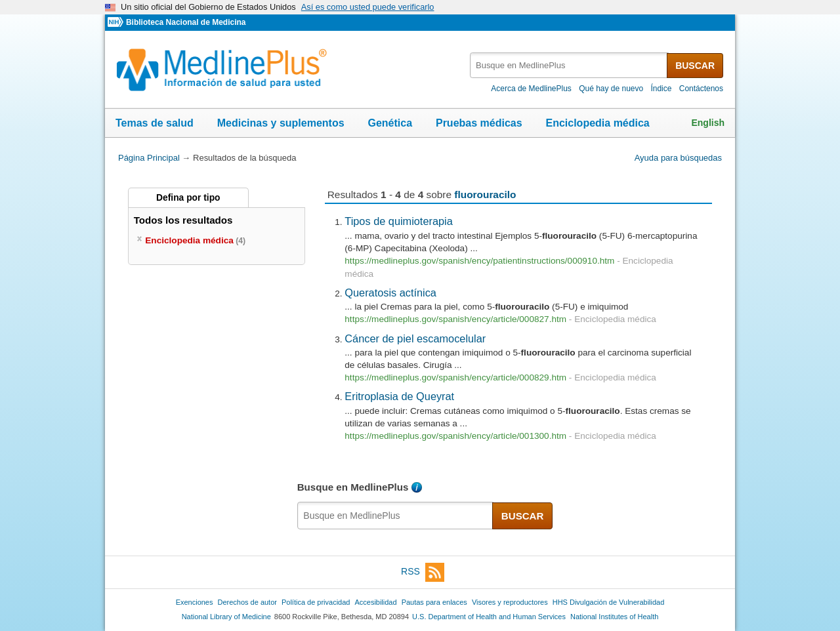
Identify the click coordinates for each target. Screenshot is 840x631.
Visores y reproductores (510, 602)
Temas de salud (155, 123)
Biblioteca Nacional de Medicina (186, 22)
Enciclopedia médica (597, 123)
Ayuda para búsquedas (678, 158)
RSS (423, 572)
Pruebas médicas (479, 123)
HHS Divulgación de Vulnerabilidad (609, 602)
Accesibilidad (375, 602)
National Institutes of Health (614, 617)
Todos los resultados (185, 220)
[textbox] (569, 65)
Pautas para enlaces (434, 602)
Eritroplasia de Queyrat (399, 396)
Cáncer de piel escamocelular (415, 338)
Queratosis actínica (390, 293)
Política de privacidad (316, 602)
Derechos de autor (247, 602)
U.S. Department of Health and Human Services (489, 617)
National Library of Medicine (226, 617)
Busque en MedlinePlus (353, 487)
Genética (390, 123)
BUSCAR (695, 66)
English (708, 123)
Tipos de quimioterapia (398, 221)
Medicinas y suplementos (281, 123)
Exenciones (195, 602)
